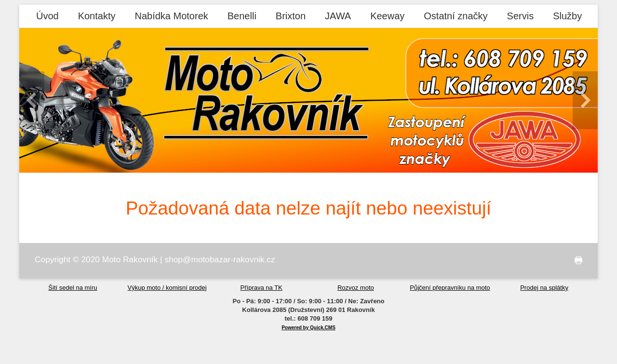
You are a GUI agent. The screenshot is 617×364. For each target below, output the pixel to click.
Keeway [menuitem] (387, 16)
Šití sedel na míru (73, 288)
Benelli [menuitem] (242, 16)
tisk (576, 261)
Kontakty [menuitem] (97, 16)
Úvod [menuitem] (47, 16)
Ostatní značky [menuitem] (456, 16)
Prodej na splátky (544, 288)
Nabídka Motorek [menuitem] (171, 16)
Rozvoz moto (356, 288)
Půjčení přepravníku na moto (450, 288)
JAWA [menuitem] (338, 16)
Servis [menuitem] (521, 16)
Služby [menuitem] (567, 16)
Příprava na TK (262, 288)
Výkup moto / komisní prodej (167, 288)
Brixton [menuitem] (291, 16)
